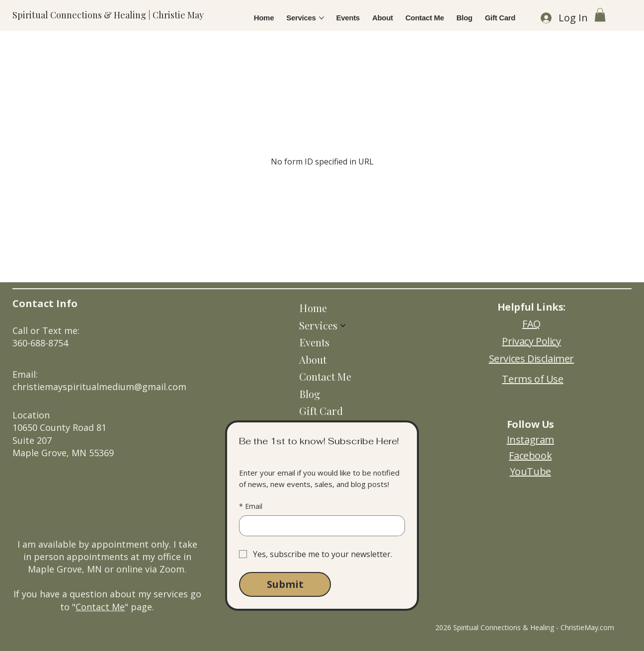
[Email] (319, 526)
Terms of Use (532, 379)
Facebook (530, 455)
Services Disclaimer (531, 359)
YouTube (530, 471)
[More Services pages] (322, 18)
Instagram (530, 440)
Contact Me (100, 607)
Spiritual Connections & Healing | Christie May (108, 15)
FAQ (531, 324)
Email (251, 506)
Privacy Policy (531, 341)
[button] (600, 15)
